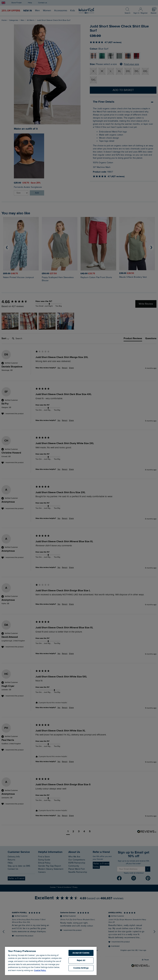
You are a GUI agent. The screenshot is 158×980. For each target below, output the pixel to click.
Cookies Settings (81, 968)
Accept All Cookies (81, 953)
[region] (51, 961)
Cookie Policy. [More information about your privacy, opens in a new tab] (40, 970)
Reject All (81, 960)
